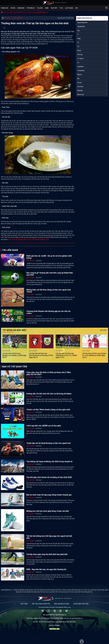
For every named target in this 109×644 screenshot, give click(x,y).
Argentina (80, 67)
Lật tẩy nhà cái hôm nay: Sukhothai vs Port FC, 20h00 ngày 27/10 (66, 355)
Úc (78, 63)
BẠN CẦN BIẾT (18, 18)
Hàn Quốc (80, 87)
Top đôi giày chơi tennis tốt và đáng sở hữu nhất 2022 (49, 477)
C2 (78, 47)
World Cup (81, 95)
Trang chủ (5, 8)
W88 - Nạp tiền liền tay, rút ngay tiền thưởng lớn (46, 569)
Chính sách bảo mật (81, 604)
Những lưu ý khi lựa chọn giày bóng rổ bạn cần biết (48, 511)
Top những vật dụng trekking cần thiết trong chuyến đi (49, 461)
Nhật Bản (80, 91)
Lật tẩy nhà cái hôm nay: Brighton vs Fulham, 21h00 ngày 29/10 (14, 355)
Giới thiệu (24, 604)
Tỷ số (61, 8)
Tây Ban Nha (81, 27)
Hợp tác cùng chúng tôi (41, 604)
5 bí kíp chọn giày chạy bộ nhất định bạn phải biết (47, 554)
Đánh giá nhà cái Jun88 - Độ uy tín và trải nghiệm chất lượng (49, 257)
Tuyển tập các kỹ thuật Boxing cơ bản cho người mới (48, 443)
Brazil (79, 51)
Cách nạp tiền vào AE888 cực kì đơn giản (44, 426)
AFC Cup (80, 55)
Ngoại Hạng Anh (82, 23)
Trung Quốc (81, 71)
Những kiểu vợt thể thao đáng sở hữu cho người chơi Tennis (49, 291)
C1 (78, 43)
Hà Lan (79, 83)
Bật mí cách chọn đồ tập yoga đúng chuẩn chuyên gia (49, 495)
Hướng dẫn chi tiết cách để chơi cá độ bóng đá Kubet (49, 394)
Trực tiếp (54, 8)
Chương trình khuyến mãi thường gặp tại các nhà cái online (48, 312)
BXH (77, 8)
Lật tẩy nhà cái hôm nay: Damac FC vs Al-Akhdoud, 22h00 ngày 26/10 (94, 355)
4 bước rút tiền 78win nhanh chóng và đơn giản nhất (48, 410)
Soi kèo (13, 8)
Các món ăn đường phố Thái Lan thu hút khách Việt (28, 239)
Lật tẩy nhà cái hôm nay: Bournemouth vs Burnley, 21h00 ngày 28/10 (41, 355)
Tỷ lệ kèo (40, 8)
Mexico (80, 75)
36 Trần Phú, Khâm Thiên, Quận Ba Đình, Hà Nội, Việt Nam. (57, 622)
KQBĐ (47, 8)
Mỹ (78, 79)
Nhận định (21, 8)
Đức (79, 31)
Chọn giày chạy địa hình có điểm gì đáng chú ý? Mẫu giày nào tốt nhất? (49, 373)
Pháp (79, 39)
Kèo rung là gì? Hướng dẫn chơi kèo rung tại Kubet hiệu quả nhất (50, 274)
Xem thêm (103, 330)
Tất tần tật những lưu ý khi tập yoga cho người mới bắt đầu (49, 537)
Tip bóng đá (31, 8)
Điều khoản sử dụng (62, 604)
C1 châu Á (80, 59)
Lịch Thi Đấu (69, 8)
